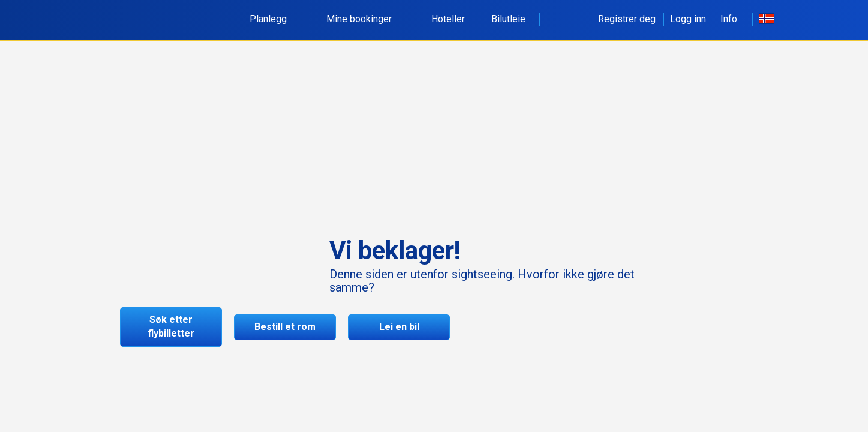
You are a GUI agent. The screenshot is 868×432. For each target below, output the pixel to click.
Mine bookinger (366, 19)
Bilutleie (508, 19)
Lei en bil (399, 327)
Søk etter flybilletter (171, 326)
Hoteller (448, 19)
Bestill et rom (285, 327)
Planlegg (275, 19)
